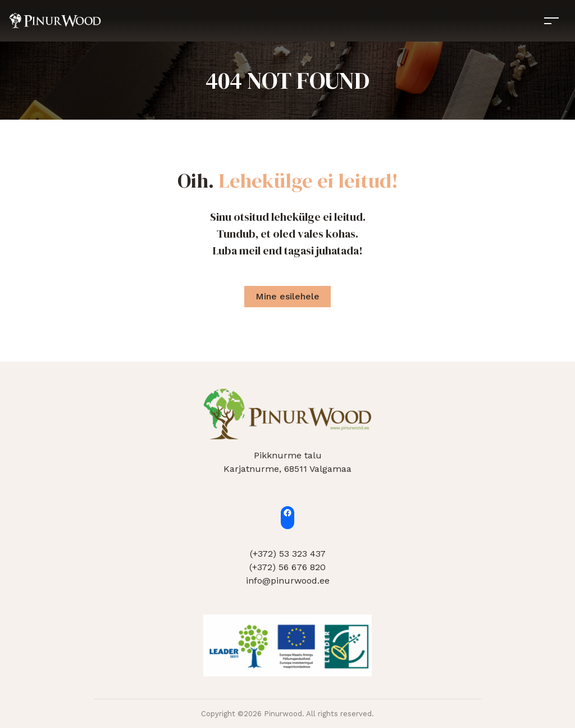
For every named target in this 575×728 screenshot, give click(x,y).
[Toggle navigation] (551, 21)
